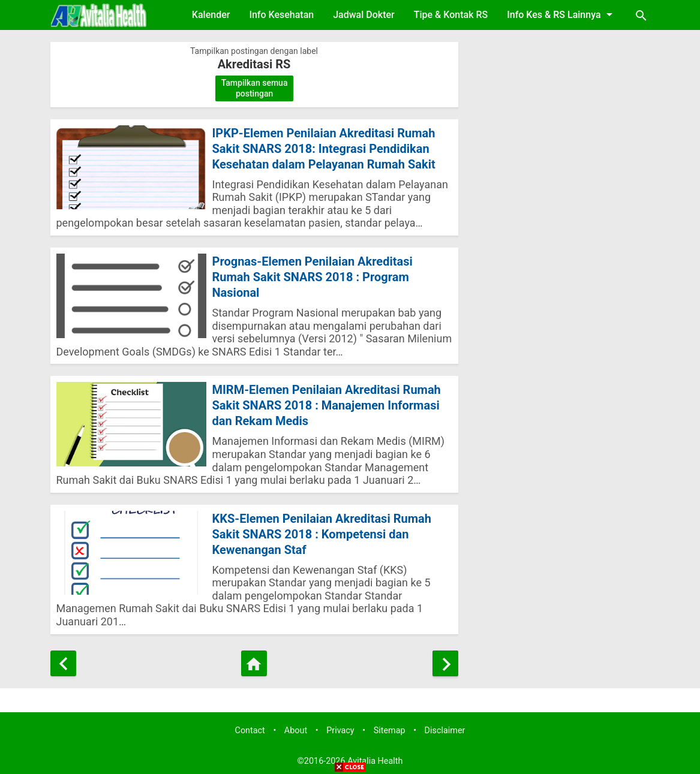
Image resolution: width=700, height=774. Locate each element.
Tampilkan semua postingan (255, 88)
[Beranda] (254, 663)
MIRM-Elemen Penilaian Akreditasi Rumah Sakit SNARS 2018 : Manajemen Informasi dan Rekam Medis (327, 405)
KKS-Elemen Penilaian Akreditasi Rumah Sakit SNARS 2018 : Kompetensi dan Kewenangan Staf (322, 534)
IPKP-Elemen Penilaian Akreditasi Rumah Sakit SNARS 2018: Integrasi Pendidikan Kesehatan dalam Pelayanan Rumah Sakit (324, 149)
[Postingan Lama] (445, 663)
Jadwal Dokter (364, 15)
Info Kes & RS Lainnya (561, 14)
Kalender (211, 15)
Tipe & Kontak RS (451, 15)
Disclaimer (445, 731)
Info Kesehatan (281, 15)
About (296, 731)
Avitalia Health (375, 761)
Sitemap (390, 731)
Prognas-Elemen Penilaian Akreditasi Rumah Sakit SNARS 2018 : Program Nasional (313, 277)
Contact (250, 731)
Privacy (340, 731)
